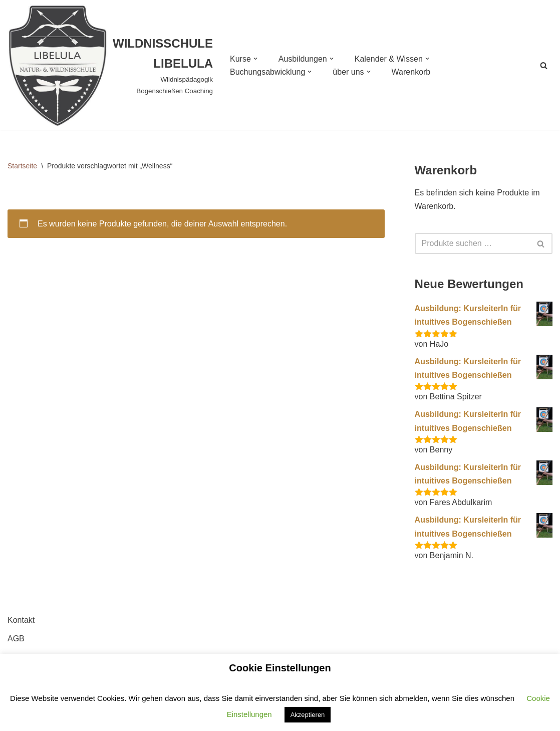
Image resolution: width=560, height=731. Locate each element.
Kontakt (21, 620)
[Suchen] (544, 65)
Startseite (22, 166)
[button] (255, 59)
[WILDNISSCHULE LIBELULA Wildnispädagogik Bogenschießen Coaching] (110, 65)
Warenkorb (411, 72)
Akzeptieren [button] (308, 715)
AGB (16, 639)
